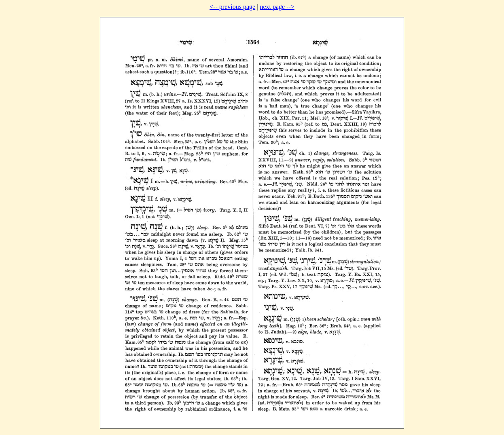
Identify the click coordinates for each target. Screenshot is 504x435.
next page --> (277, 7)
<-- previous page (232, 7)
